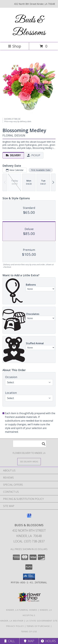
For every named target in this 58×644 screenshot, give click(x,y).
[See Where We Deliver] (29, 461)
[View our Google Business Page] (29, 517)
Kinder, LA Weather (12, 621)
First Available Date (41, 170)
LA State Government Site (42, 621)
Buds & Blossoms (29, 26)
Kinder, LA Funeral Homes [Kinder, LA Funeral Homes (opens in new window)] (22, 610)
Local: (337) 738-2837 (29, 541)
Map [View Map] (29, 641)
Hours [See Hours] (48, 641)
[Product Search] (30, 444)
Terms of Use (29, 631)
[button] (29, 577)
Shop (15, 46)
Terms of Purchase (38, 626)
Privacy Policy (15, 626)
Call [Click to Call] (10, 641)
